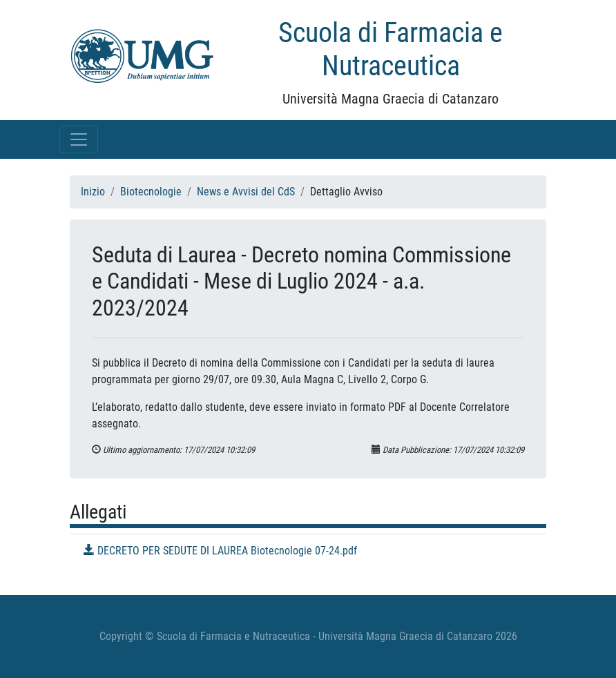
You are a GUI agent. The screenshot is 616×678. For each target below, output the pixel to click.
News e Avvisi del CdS (246, 192)
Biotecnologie (151, 192)
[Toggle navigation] (79, 139)
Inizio (93, 192)
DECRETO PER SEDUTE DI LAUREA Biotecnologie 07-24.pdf (220, 551)
